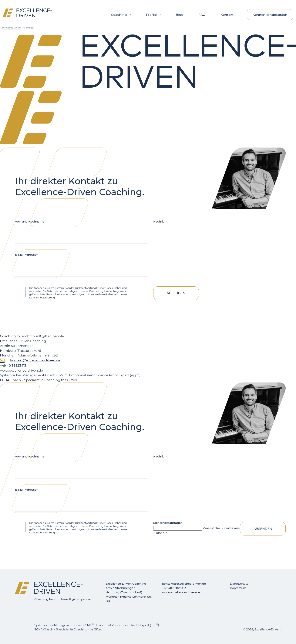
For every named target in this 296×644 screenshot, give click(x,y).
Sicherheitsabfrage (168, 523)
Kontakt (227, 15)
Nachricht (160, 221)
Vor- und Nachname (30, 221)
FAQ (202, 15)
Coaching (119, 15)
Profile (151, 15)
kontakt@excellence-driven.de (35, 360)
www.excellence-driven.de (21, 370)
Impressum (238, 588)
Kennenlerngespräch (270, 15)
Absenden (176, 293)
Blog (180, 15)
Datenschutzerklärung (42, 298)
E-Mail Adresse (26, 255)
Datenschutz (239, 584)
